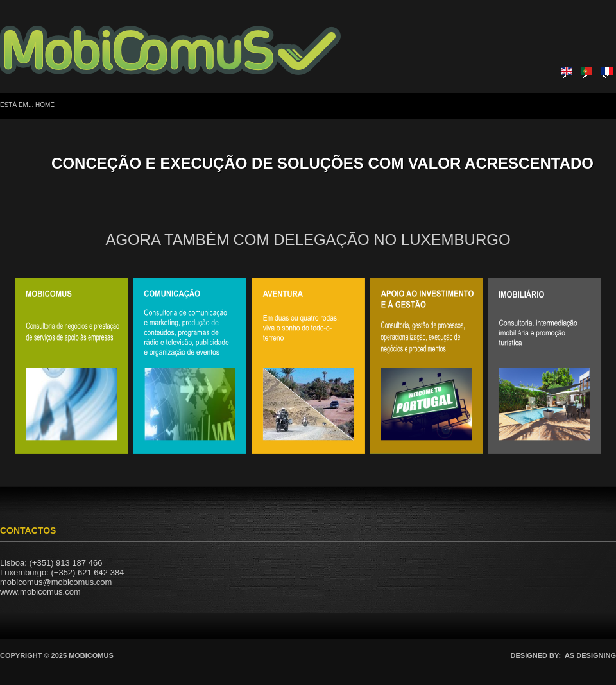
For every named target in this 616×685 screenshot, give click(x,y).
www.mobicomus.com (40, 592)
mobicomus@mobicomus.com (56, 582)
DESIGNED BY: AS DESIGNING (563, 655)
